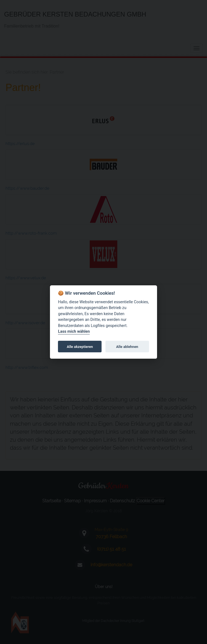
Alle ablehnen (127, 347)
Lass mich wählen (74, 332)
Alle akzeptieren (80, 347)
